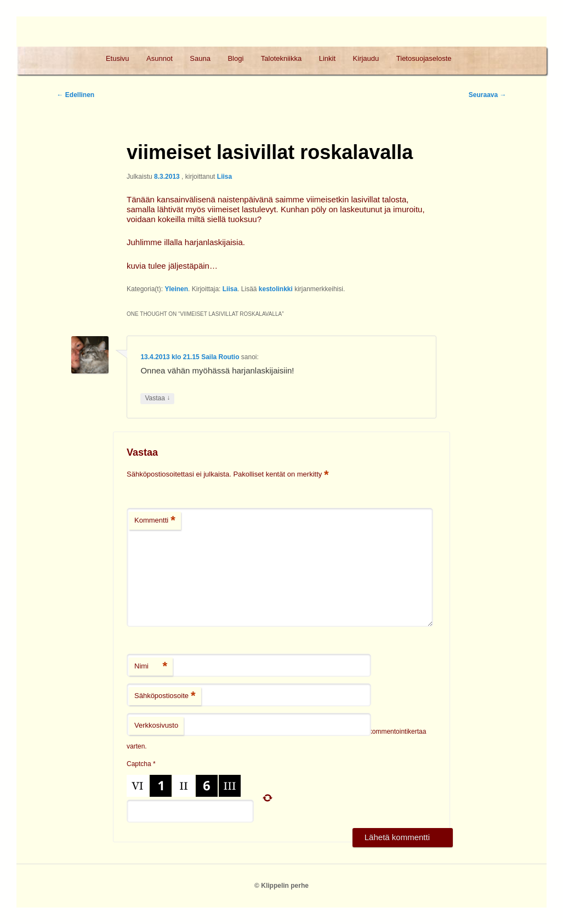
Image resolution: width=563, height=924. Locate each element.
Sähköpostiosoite (165, 696)
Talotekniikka (281, 58)
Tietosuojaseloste (424, 58)
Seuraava (488, 95)
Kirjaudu (366, 58)
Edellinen (75, 95)
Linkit (327, 58)
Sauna (200, 58)
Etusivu (118, 58)
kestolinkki (276, 289)
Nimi (151, 667)
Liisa (224, 177)
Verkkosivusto (156, 725)
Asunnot (160, 58)
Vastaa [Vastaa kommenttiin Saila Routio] (157, 398)
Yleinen (176, 289)
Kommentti (155, 521)
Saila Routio (220, 357)
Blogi (235, 58)
